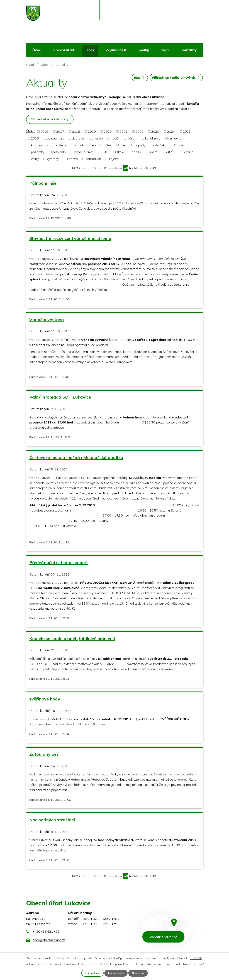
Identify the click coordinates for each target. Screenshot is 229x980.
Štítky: (30, 131)
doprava (78, 138)
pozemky (38, 152)
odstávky (160, 145)
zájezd (114, 159)
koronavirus (39, 145)
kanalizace (153, 138)
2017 (60, 132)
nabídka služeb (85, 145)
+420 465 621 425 (46, 932)
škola (120, 152)
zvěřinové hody (45, 699)
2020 (108, 132)
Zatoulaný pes (44, 754)
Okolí (165, 50)
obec (123, 145)
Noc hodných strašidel (52, 820)
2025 (187, 132)
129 (131, 168)
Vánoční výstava (47, 319)
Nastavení (138, 973)
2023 (155, 132)
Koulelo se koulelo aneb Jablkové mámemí (72, 638)
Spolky (143, 50)
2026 (35, 138)
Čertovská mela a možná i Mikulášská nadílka (76, 457)
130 (136, 168)
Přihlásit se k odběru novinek (176, 78)
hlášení (132, 138)
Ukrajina (187, 152)
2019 (92, 132)
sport (153, 152)
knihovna (175, 138)
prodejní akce (84, 152)
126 (115, 168)
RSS (140, 78)
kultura (61, 145)
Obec (90, 50)
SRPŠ (169, 152)
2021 (123, 132)
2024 (171, 132)
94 (105, 168)
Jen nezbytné (116, 973)
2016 (44, 132)
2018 (76, 132)
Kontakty (189, 50)
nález (108, 145)
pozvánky (59, 152)
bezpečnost (55, 138)
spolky (137, 152)
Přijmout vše (92, 973)
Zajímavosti (116, 50)
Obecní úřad (63, 50)
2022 (139, 132)
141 (146, 168)
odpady (140, 145)
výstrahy (53, 159)
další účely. (196, 958)
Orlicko (179, 145)
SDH (105, 152)
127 (120, 168)
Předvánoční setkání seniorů (59, 562)
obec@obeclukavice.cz (49, 940)
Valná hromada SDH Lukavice (60, 397)
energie (97, 138)
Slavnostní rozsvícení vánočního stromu (70, 238)
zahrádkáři (93, 159)
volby (35, 159)
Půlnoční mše (43, 183)
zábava (72, 159)
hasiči (115, 138)
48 (94, 168)
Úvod (37, 50)
